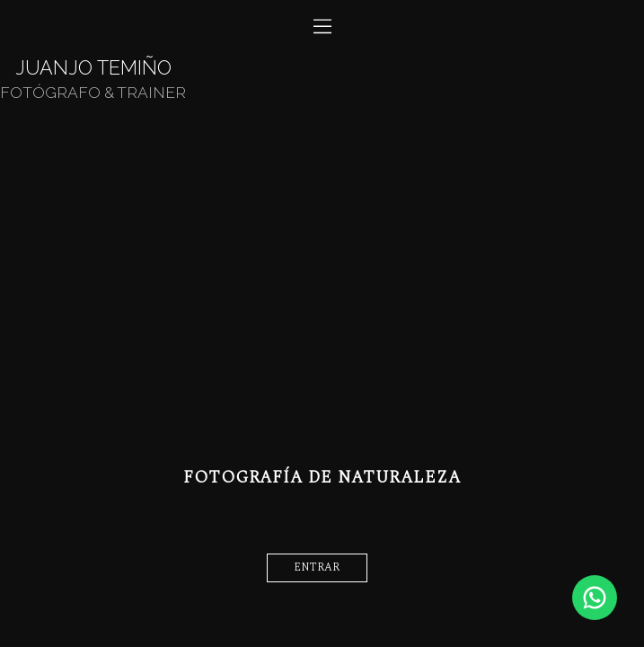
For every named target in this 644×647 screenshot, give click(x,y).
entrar (317, 567)
